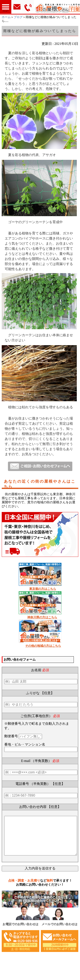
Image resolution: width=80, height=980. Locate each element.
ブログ (18, 17)
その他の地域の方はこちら (43, 646)
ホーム (6, 17)
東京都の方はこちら (43, 589)
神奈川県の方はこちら (42, 617)
